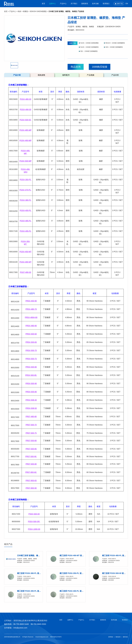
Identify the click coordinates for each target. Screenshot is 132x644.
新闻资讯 (85, 4)
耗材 (19, 11)
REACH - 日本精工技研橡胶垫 (115, 43)
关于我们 (74, 4)
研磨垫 (25, 11)
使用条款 (111, 637)
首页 (43, 4)
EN (127, 4)
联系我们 (106, 4)
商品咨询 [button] (76, 67)
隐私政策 (118, 637)
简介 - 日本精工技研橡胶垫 (89, 51)
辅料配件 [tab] (66, 75)
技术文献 (95, 4)
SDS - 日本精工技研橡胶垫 (114, 47)
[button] (14, 65)
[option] (34, 38)
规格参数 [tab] (41, 75)
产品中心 (63, 4)
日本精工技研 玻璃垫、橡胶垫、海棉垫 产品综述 (66, 11)
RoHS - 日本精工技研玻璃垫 (90, 43)
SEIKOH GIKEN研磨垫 (38, 11)
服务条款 (125, 637)
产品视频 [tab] (91, 75)
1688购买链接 (100, 67)
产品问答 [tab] (115, 75)
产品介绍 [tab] (17, 75)
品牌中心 (52, 4)
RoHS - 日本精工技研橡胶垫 (90, 47)
